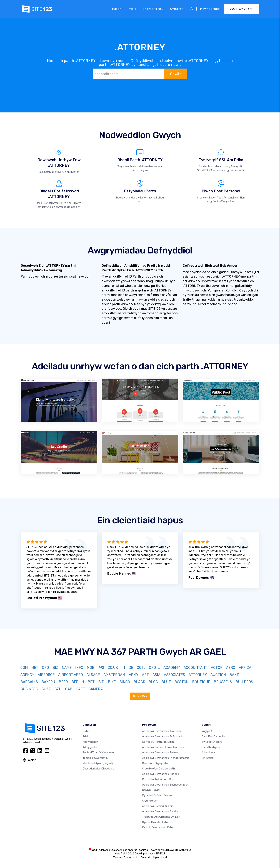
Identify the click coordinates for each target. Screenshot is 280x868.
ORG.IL (154, 668)
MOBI (91, 668)
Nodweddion (90, 742)
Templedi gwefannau (95, 758)
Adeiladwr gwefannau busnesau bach (165, 785)
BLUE (166, 682)
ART (145, 675)
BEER (63, 682)
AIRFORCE (46, 675)
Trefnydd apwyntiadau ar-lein (161, 817)
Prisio (132, 9)
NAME (67, 668)
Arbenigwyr (209, 753)
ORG (45, 668)
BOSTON (182, 682)
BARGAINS (29, 682)
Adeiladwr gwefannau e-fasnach (163, 736)
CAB (69, 689)
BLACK (139, 682)
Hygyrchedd (160, 857)
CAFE (80, 689)
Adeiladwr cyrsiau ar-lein (158, 806)
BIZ (55, 668)
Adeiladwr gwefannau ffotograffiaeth (166, 758)
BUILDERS (244, 682)
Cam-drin (146, 857)
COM (24, 668)
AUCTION (218, 675)
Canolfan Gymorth (213, 736)
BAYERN (48, 682)
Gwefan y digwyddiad (156, 763)
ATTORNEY (198, 675)
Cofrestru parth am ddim (158, 742)
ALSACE (93, 675)
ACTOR (217, 668)
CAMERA (96, 689)
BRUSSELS (223, 682)
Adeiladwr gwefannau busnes (160, 753)
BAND (234, 675)
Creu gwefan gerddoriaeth (158, 769)
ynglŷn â (207, 731)
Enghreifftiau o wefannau (98, 753)
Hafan (117, 9)
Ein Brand (208, 758)
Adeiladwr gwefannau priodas (161, 774)
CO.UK (113, 668)
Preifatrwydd (131, 857)
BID (101, 682)
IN (123, 668)
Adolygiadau (90, 747)
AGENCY (27, 675)
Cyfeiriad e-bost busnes (157, 795)
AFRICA (245, 668)
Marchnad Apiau (98, 763)
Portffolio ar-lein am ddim (159, 779)
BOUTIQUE (201, 682)
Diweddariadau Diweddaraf (99, 769)
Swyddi (212, 742)
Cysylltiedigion (211, 747)
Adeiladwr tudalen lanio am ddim (163, 747)
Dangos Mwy (140, 696)
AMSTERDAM (114, 675)
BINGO (125, 682)
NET (35, 668)
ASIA (156, 675)
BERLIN (78, 682)
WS (102, 668)
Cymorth (177, 9)
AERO (231, 668)
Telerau (117, 857)
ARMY (134, 675)
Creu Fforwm (150, 801)
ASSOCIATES (174, 675)
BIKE (112, 682)
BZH (58, 689)
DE (131, 668)
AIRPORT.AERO (71, 675)
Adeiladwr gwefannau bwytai (160, 811)
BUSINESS (29, 689)
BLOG (153, 682)
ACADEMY (172, 668)
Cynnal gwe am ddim (155, 822)
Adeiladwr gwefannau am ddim (162, 731)
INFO (79, 668)
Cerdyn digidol (151, 790)
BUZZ (46, 689)
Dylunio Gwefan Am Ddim (158, 827)
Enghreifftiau (153, 9)
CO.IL (141, 668)
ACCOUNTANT (195, 668)
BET (91, 682)
